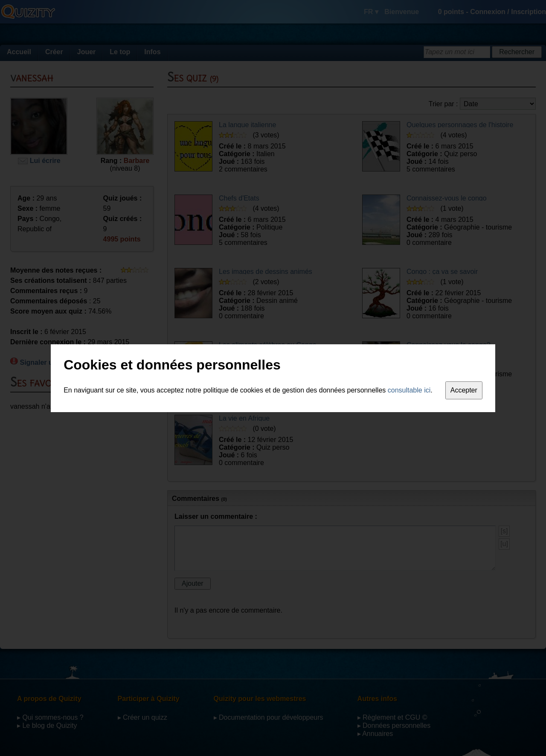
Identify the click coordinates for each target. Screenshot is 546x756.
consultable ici (409, 390)
